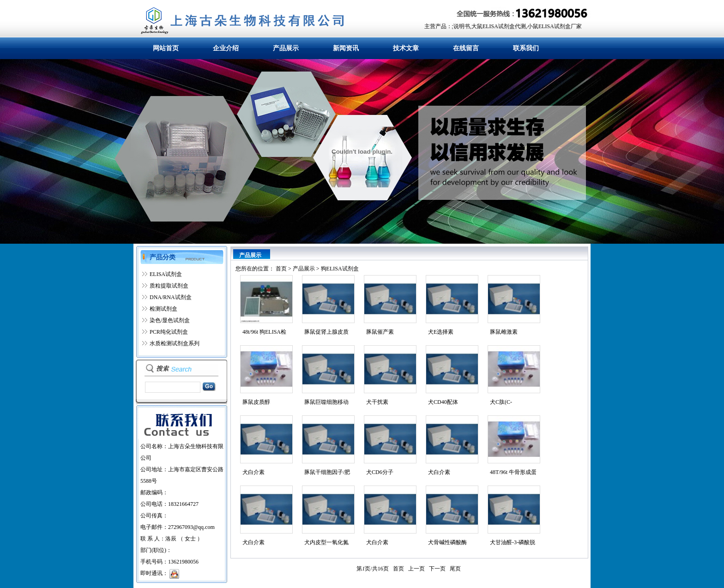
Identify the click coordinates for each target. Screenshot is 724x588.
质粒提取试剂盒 (169, 286)
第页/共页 (372, 569)
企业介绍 (226, 48)
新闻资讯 (346, 48)
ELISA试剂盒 (166, 274)
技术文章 (406, 48)
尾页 (455, 569)
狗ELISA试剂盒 (340, 269)
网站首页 (166, 48)
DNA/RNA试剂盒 (171, 297)
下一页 (437, 569)
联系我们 (526, 48)
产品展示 (286, 48)
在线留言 (466, 48)
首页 (281, 269)
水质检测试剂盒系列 (175, 343)
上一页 (416, 569)
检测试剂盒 (163, 309)
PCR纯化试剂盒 (169, 332)
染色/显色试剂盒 (170, 320)
